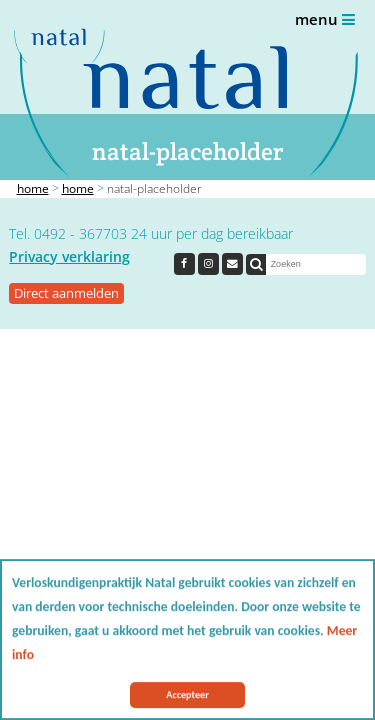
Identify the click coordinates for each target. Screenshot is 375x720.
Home (33, 188)
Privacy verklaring (69, 256)
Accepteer (187, 695)
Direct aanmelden (66, 293)
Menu (325, 19)
